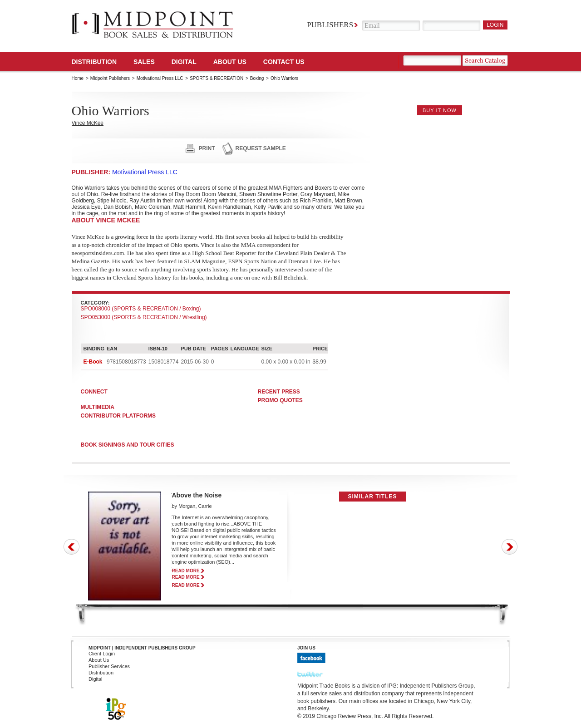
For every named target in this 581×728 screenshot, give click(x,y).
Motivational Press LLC (160, 78)
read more (186, 571)
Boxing (257, 78)
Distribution (94, 62)
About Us (230, 62)
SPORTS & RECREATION (217, 78)
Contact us (284, 62)
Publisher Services (109, 666)
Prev (71, 547)
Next (510, 547)
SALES (144, 62)
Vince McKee (88, 123)
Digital (96, 679)
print (207, 148)
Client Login (102, 654)
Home (78, 78)
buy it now (440, 110)
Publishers (330, 25)
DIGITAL (184, 62)
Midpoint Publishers (110, 78)
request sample (261, 148)
